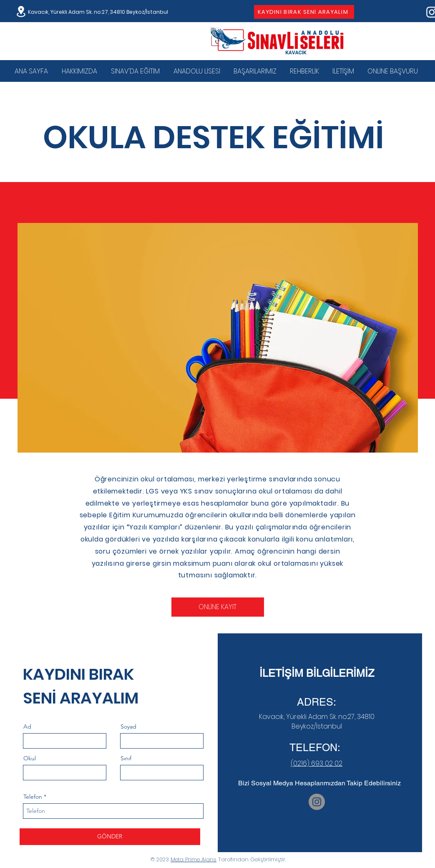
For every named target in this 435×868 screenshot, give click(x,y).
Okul (30, 758)
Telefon (33, 797)
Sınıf (126, 758)
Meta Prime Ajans (194, 859)
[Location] (21, 11)
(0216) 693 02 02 (317, 763)
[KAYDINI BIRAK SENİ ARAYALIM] (304, 12)
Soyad (128, 726)
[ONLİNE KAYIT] (218, 607)
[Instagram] (317, 802)
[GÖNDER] (110, 837)
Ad (27, 726)
